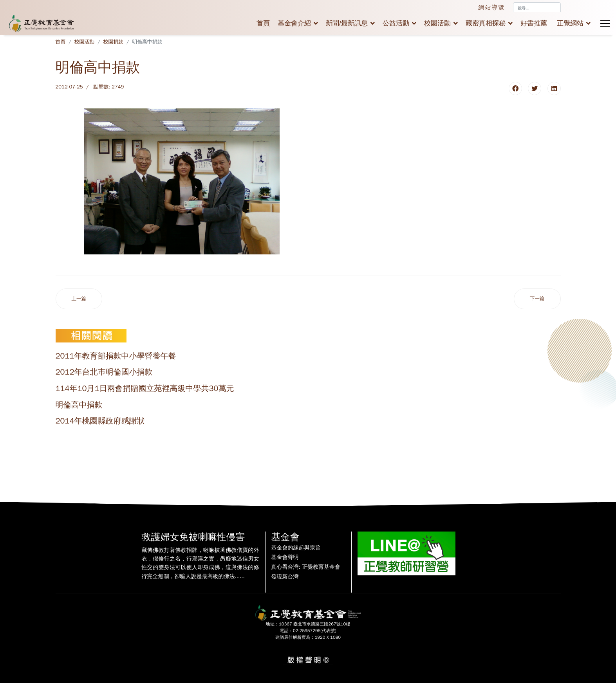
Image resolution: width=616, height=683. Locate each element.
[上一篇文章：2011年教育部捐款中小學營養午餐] (79, 299)
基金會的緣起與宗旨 (296, 548)
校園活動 (437, 23)
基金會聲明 (285, 557)
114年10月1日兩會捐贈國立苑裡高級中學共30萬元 (145, 388)
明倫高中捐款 (79, 405)
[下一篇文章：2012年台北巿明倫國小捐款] (537, 299)
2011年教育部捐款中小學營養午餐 (116, 356)
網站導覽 (492, 7)
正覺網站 (570, 23)
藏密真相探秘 (486, 23)
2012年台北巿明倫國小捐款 (104, 372)
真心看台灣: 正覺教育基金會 (306, 567)
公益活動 (396, 23)
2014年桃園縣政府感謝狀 (100, 421)
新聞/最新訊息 (347, 23)
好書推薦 (534, 23)
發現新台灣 (285, 577)
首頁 (263, 23)
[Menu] (605, 23)
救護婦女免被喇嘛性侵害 (193, 537)
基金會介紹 (294, 23)
